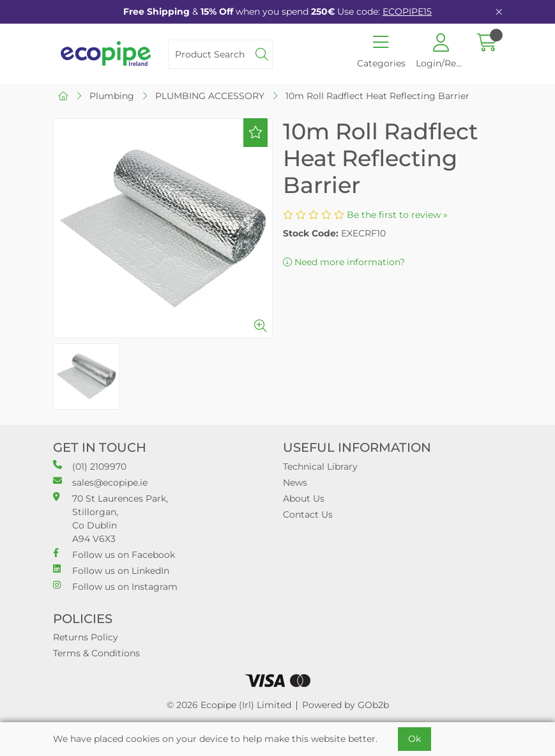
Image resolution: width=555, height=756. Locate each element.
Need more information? (344, 262)
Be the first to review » (397, 215)
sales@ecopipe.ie (100, 482)
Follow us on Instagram (115, 586)
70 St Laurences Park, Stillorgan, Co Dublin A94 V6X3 (110, 518)
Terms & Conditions (96, 653)
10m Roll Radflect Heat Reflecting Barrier (377, 96)
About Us (304, 498)
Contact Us (308, 514)
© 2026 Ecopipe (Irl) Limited (229, 705)
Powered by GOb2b (346, 705)
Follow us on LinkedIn (111, 570)
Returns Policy (86, 637)
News (295, 482)
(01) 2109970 (90, 466)
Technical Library (320, 467)
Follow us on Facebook (114, 554)
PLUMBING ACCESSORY (210, 96)
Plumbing (112, 96)
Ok (414, 739)
